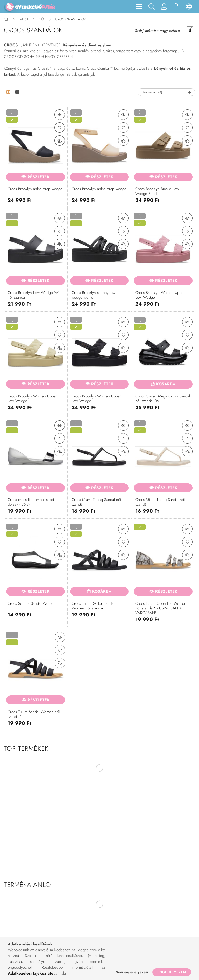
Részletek (39, 177)
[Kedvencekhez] (60, 128)
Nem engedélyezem (132, 972)
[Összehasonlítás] (60, 141)
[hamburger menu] (139, 6)
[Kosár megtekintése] (176, 6)
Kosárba (166, 384)
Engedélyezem (172, 972)
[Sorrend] (166, 92)
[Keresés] (152, 6)
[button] (60, 115)
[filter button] (164, 29)
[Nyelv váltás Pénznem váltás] (189, 6)
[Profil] (164, 6)
